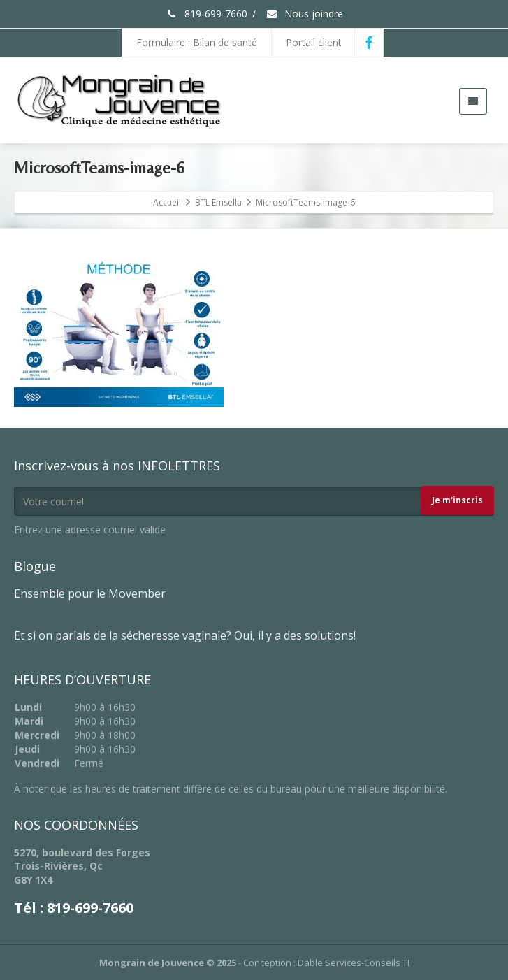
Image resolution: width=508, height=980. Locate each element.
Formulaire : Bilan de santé (197, 42)
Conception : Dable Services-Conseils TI (326, 963)
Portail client (314, 42)
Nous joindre (304, 14)
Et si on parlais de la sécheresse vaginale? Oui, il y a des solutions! (185, 635)
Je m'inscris (457, 500)
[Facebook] (369, 43)
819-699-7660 (206, 14)
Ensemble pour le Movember (90, 593)
